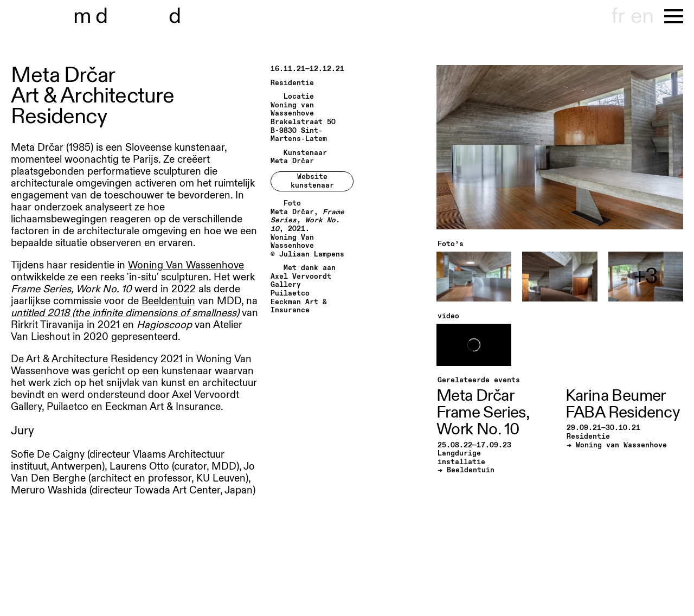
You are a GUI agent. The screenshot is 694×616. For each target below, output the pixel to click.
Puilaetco (290, 294)
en (642, 16)
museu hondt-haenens (134, 16)
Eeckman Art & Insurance (299, 307)
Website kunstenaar (312, 181)
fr (618, 16)
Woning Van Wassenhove (186, 265)
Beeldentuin (168, 301)
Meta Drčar (292, 161)
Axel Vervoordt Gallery (301, 281)
